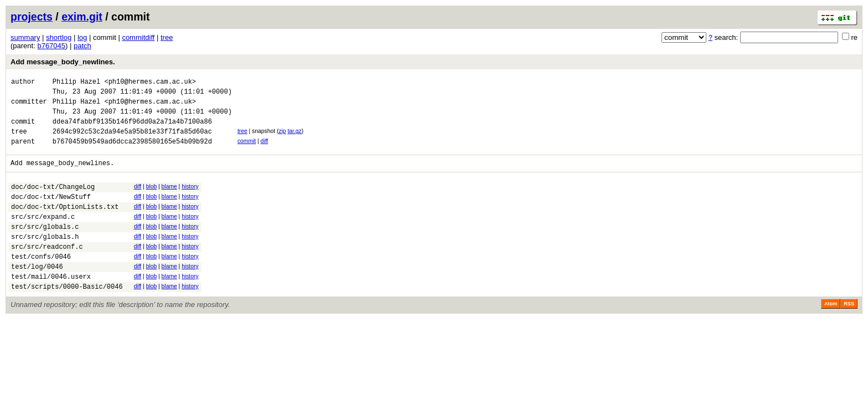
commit (247, 151)
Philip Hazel (76, 83)
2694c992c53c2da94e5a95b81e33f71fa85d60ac (132, 141)
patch (82, 46)
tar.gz (294, 139)
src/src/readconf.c (47, 271)
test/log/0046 (37, 295)
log (82, 37)
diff (265, 151)
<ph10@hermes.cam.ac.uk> (150, 83)
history (190, 200)
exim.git (82, 17)
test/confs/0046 (41, 283)
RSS (849, 335)
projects (32, 17)
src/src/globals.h (45, 260)
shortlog (59, 37)
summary (25, 37)
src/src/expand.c (43, 236)
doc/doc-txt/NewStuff (51, 213)
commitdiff (138, 37)
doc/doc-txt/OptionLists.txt (65, 225)
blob (152, 200)
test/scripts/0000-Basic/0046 (67, 318)
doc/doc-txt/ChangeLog (53, 201)
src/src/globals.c (45, 248)
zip (282, 139)
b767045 (51, 46)
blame (169, 200)
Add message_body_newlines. (63, 62)
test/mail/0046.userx (51, 306)
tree (167, 37)
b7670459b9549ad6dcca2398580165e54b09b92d (132, 153)
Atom (831, 335)
